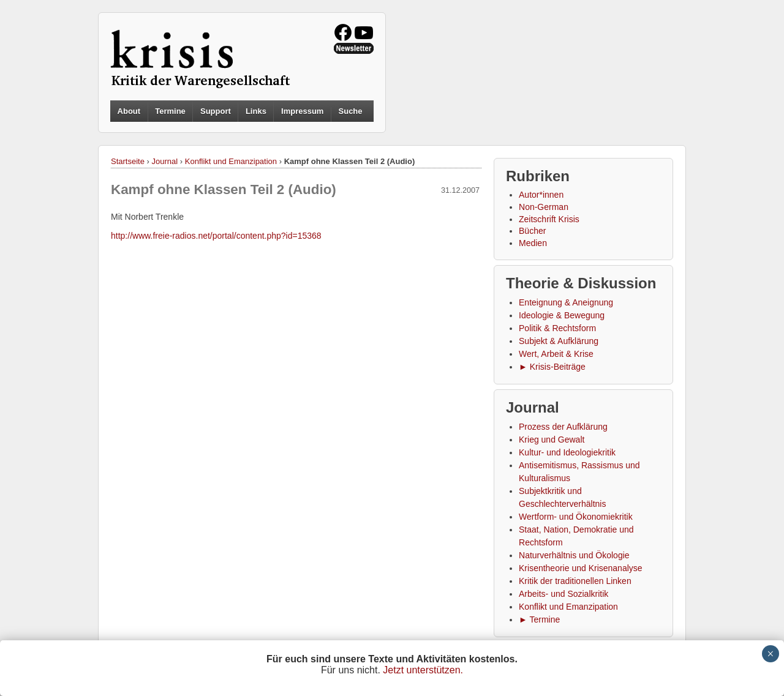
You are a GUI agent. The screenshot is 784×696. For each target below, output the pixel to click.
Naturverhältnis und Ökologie (574, 555)
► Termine (539, 619)
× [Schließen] (770, 654)
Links (256, 111)
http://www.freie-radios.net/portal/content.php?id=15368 (216, 236)
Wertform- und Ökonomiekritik (576, 517)
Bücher (532, 231)
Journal (165, 161)
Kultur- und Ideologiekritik (567, 452)
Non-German (544, 207)
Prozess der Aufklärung (563, 427)
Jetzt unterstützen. (423, 670)
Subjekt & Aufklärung (559, 341)
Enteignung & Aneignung (566, 302)
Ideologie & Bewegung (562, 315)
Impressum (302, 111)
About (129, 111)
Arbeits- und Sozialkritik (563, 594)
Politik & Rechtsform (557, 328)
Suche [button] (351, 111)
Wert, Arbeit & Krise (556, 354)
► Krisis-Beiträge (552, 367)
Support (216, 111)
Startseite (128, 161)
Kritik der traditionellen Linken (575, 581)
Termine (170, 111)
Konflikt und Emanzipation (231, 161)
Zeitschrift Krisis (549, 219)
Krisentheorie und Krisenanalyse (581, 568)
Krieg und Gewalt (552, 440)
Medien (533, 243)
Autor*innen (541, 195)
